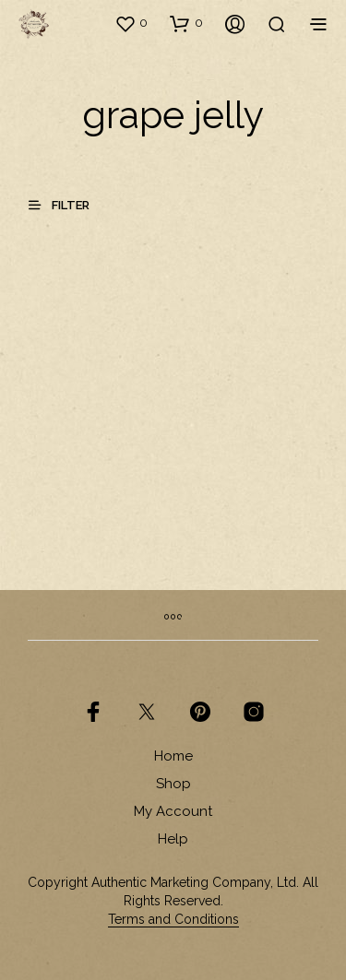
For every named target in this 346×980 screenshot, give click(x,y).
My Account (173, 811)
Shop (173, 784)
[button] (131, 23)
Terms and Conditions (173, 920)
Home (173, 756)
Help (173, 839)
